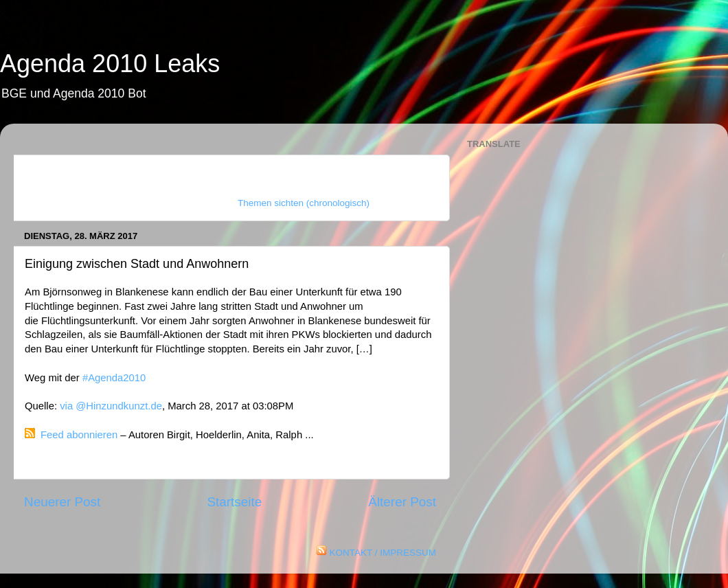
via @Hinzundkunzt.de (111, 406)
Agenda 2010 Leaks (110, 64)
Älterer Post (402, 502)
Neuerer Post (62, 502)
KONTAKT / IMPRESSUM (383, 553)
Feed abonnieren (79, 435)
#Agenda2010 (114, 378)
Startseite (234, 502)
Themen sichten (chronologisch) (304, 203)
